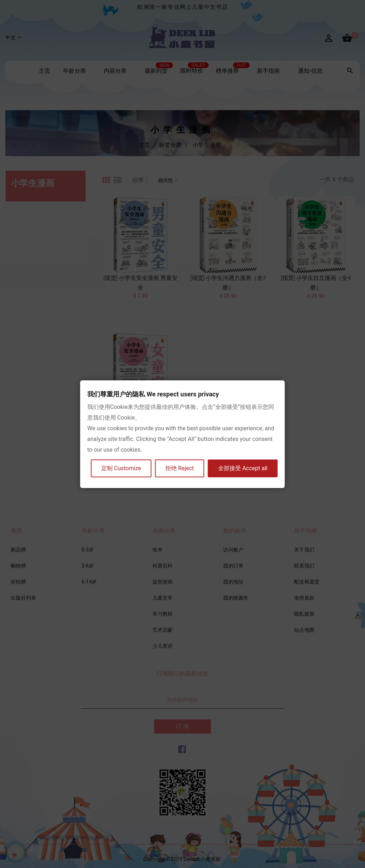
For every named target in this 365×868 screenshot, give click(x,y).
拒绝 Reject (180, 468)
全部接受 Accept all (243, 468)
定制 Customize (121, 468)
